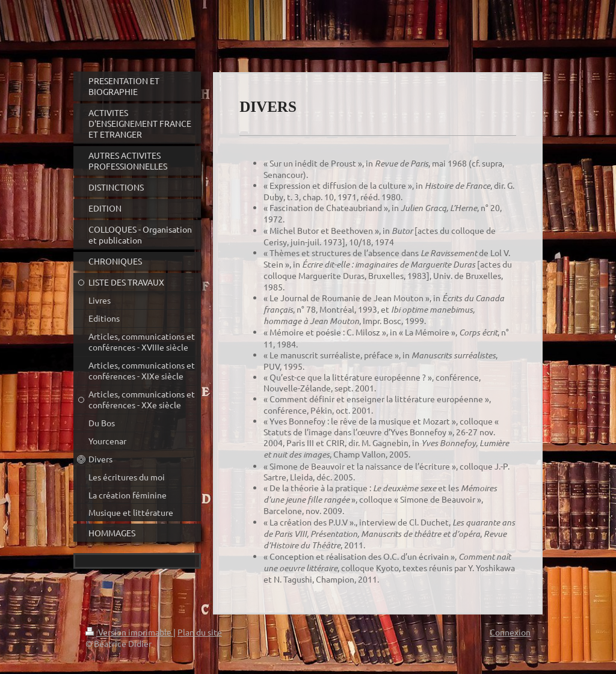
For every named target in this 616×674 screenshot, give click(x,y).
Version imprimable (129, 632)
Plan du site (200, 632)
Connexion (510, 632)
